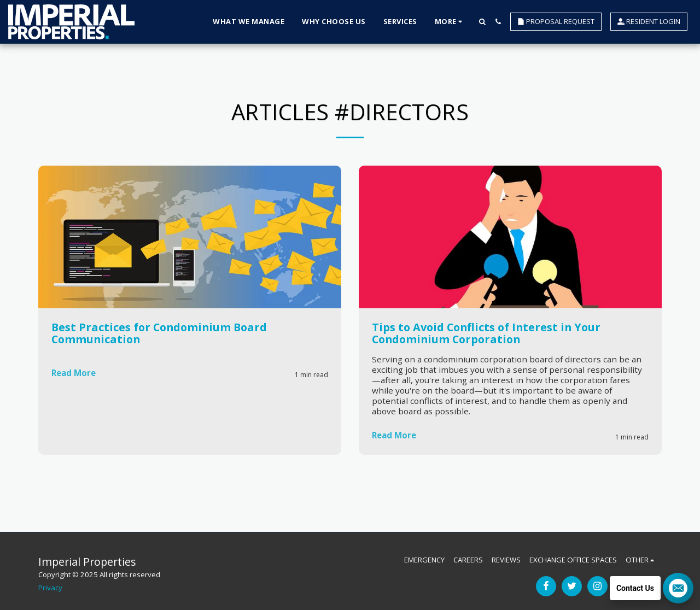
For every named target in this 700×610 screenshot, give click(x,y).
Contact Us (635, 588)
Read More (75, 374)
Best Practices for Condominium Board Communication (159, 333)
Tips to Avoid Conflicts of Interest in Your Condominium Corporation (486, 333)
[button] (482, 22)
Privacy (50, 588)
